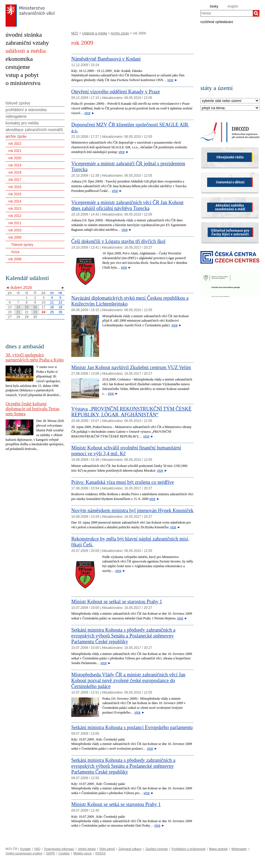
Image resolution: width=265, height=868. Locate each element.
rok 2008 (15, 259)
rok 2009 (15, 237)
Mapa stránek (218, 849)
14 (18, 307)
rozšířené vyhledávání (217, 22)
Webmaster (239, 849)
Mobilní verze (83, 853)
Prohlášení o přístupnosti (188, 849)
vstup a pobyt (22, 75)
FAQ (37, 849)
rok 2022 (15, 144)
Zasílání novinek (157, 849)
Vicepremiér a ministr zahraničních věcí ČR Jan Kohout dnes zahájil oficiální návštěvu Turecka (127, 205)
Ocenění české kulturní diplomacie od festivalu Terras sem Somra (33, 409)
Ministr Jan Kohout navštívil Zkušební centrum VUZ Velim (131, 367)
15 (27, 307)
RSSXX (100, 853)
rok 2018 (15, 172)
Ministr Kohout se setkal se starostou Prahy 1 (117, 602)
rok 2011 (15, 223)
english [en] (233, 6)
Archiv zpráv (120, 33)
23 (35, 312)
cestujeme (18, 67)
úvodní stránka (24, 35)
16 (35, 307)
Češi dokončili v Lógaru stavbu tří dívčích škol (118, 241)
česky (214, 6)
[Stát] (230, 101)
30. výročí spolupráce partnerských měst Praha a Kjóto (35, 357)
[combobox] (227, 13)
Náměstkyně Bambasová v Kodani (106, 59)
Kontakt (25, 849)
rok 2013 (15, 209)
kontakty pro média (22, 123)
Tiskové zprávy (22, 245)
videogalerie (16, 116)
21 (18, 312)
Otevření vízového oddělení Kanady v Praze (116, 92)
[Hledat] (256, 13)
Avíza (15, 252)
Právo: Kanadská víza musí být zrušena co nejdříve (122, 482)
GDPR (50, 853)
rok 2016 (15, 187)
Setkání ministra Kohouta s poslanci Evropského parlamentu (132, 727)
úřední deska (87, 849)
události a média (26, 51)
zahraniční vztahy (27, 43)
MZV (75, 33)
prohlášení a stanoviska (26, 110)
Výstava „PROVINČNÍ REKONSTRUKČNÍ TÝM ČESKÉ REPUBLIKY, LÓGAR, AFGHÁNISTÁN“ (131, 412)
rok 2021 (15, 151)
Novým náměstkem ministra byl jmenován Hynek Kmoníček (132, 511)
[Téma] (230, 108)
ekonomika (19, 59)
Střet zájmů (107, 849)
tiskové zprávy (18, 103)
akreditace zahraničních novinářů (34, 130)
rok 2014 (15, 201)
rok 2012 (15, 216)
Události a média (95, 33)
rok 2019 (15, 165)
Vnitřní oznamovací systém (24, 853)
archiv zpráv (16, 136)
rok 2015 (15, 194)
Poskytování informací (59, 849)
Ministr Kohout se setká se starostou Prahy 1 (116, 804)
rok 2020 (15, 158)
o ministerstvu (23, 83)
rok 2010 (15, 230)
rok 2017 (15, 180)
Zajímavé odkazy (130, 849)
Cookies (64, 853)
